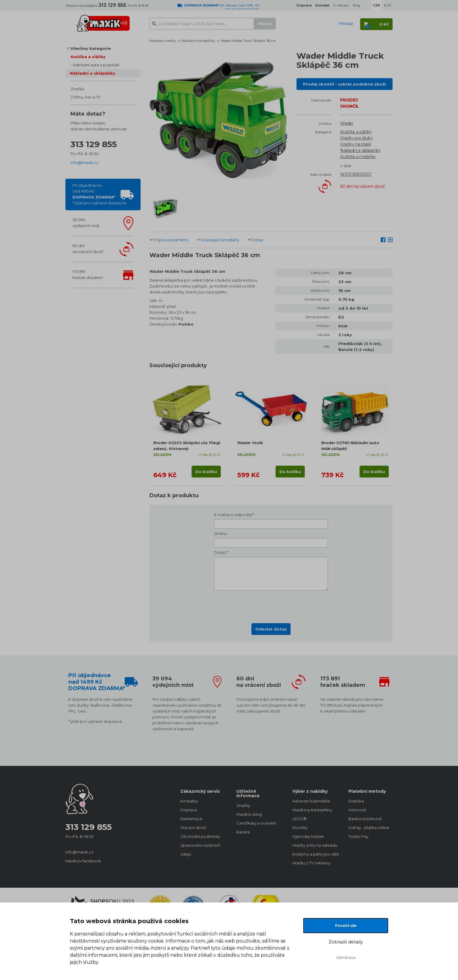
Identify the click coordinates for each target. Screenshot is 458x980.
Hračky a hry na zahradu (314, 845)
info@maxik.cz (84, 162)
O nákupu (341, 5)
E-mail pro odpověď (233, 515)
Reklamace (191, 819)
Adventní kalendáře (311, 801)
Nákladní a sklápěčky (93, 73)
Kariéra (243, 832)
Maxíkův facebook (83, 861)
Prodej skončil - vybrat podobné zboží (344, 84)
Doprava (189, 810)
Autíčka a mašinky (358, 157)
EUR (388, 5)
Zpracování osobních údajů (200, 850)
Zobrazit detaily (346, 942)
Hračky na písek (356, 144)
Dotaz (257, 240)
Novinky (300, 828)
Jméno (221, 533)
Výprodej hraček (308, 836)
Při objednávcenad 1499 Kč (99, 194)
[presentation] (271, 605)
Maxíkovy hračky (163, 41)
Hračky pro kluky (356, 138)
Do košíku (206, 472)
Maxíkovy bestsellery (312, 810)
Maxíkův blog (249, 814)
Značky (77, 89)
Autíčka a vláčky (88, 57)
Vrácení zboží (193, 828)
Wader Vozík (250, 443)
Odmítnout (346, 957)
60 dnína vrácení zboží (88, 249)
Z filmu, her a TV (85, 97)
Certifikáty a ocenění (256, 823)
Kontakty (189, 801)
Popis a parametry (171, 240)
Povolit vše (346, 926)
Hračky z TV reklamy (311, 863)
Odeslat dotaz (271, 629)
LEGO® (299, 819)
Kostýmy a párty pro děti (314, 854)
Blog (356, 5)
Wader (347, 123)
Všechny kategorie (91, 48)
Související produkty (220, 240)
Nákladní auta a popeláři (96, 65)
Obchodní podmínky (200, 836)
